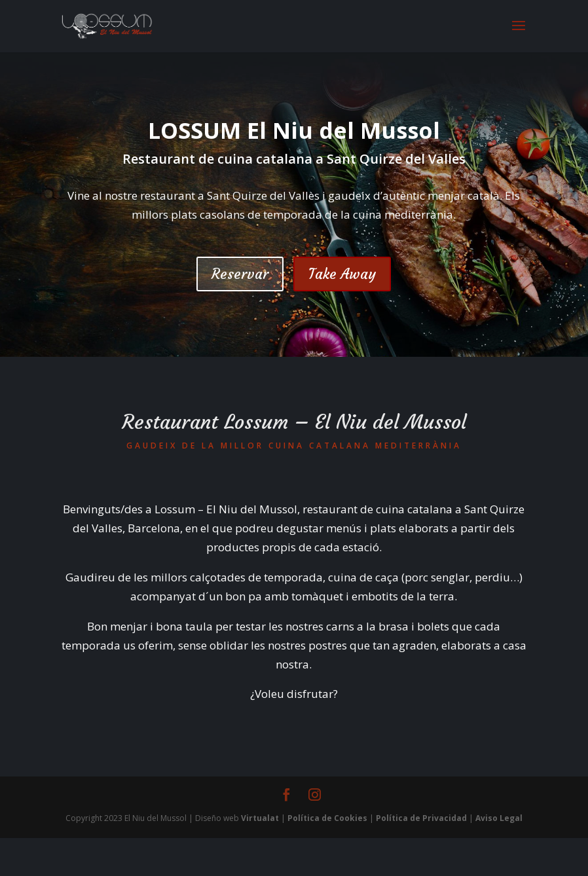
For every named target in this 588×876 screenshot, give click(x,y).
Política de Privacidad (421, 818)
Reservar (240, 274)
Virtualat (260, 818)
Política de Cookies (327, 818)
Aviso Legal (499, 818)
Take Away (342, 274)
